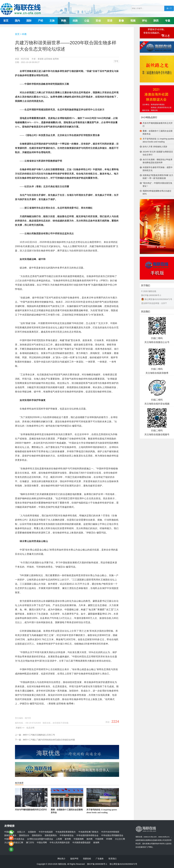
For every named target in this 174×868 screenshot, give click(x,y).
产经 (41, 21)
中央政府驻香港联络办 (66, 832)
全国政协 (32, 832)
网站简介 (61, 859)
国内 (17, 21)
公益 (87, 21)
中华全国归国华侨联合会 (87, 835)
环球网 (109, 839)
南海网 (96, 843)
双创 (98, 21)
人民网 (59, 839)
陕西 (156, 21)
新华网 (68, 839)
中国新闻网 (79, 839)
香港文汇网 (18, 843)
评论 (144, 21)
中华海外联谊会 (67, 835)
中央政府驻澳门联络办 (88, 832)
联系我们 (113, 859)
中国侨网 (99, 839)
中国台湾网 (42, 843)
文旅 (52, 21)
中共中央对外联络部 (110, 832)
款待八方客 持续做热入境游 (155, 147)
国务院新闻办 (51, 835)
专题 (168, 21)
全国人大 (21, 832)
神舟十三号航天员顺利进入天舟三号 (39, 735)
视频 (133, 21)
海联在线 (139, 837)
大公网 (7, 843)
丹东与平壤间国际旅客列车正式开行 (31, 810)
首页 (6, 21)
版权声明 (74, 859)
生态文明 (30, 728)
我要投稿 (87, 859)
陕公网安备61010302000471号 (157, 299)
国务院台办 (24, 835)
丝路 (75, 21)
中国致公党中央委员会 (14, 839)
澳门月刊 (30, 843)
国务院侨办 (37, 835)
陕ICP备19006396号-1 (151, 295)
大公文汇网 (120, 839)
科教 (64, 21)
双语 (110, 21)
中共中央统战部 (46, 832)
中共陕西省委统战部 (81, 843)
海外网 (89, 839)
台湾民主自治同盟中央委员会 (40, 839)
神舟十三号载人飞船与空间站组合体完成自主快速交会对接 (49, 740)
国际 (29, 21)
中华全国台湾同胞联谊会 (112, 835)
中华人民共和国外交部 (60, 843)
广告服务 (100, 859)
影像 (121, 21)
